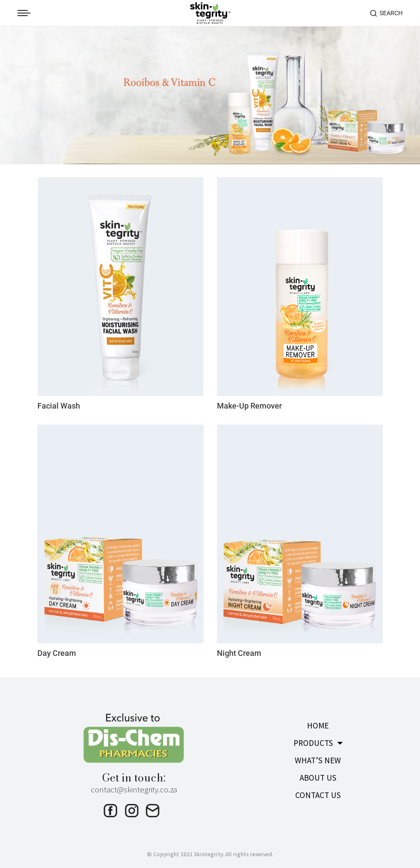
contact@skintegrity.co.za (134, 785)
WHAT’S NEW (318, 757)
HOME (318, 722)
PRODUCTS (318, 739)
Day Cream (59, 649)
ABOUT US (318, 774)
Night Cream (243, 649)
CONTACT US (318, 792)
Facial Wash (61, 403)
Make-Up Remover (255, 403)
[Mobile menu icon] (24, 13)
